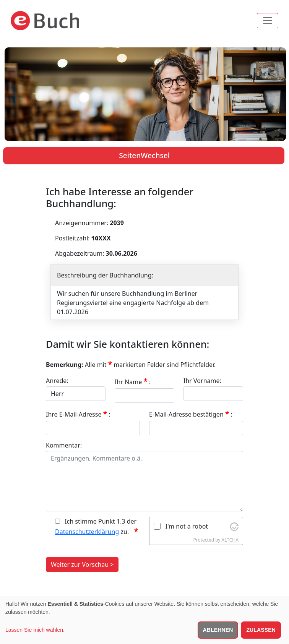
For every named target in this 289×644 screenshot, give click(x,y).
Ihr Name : (133, 381)
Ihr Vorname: (202, 381)
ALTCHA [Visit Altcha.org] (230, 540)
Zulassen (261, 630)
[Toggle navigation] (268, 21)
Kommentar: (64, 445)
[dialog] (144, 620)
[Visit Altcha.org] (234, 526)
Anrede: (57, 381)
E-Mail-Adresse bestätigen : (191, 414)
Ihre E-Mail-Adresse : (78, 414)
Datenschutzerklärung (87, 532)
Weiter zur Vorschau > (82, 565)
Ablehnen (218, 630)
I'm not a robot (187, 526)
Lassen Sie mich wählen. (35, 630)
